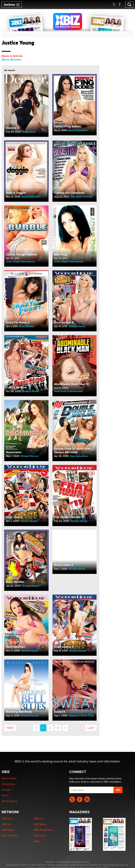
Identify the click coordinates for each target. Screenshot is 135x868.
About (5, 795)
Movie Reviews (12, 60)
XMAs (37, 841)
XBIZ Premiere (10, 836)
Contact (6, 790)
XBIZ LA (38, 818)
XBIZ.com (7, 818)
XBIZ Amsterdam (43, 830)
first (10, 728)
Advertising (8, 784)
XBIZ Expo (40, 836)
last (91, 728)
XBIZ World (8, 830)
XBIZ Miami (40, 824)
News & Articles (12, 56)
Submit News (9, 778)
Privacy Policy (9, 801)
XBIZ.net (7, 824)
